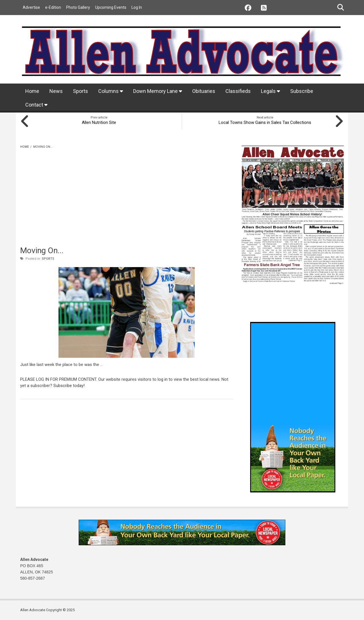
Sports (80, 91)
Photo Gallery (78, 7)
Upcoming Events (111, 7)
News (56, 91)
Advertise (31, 7)
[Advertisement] (127, 205)
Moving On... (42, 250)
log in (163, 379)
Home (32, 91)
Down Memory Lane (158, 91)
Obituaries (204, 91)
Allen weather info (332, 308)
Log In (137, 7)
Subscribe (302, 91)
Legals (270, 91)
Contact (36, 105)
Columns (111, 91)
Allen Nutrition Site (99, 122)
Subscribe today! (69, 386)
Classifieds (238, 91)
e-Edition (53, 7)
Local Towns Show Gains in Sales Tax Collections (265, 122)
